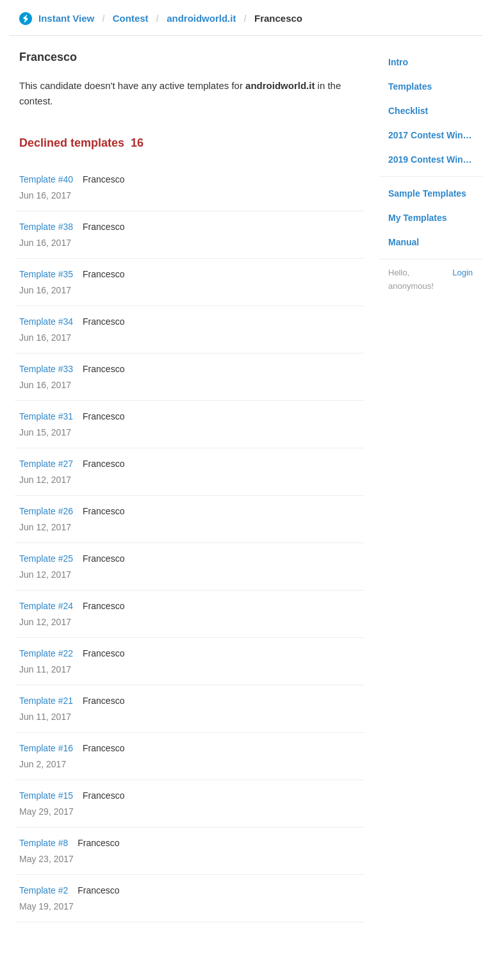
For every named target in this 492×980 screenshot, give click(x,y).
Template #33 (46, 369)
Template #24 (46, 606)
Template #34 (46, 322)
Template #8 (44, 843)
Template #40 (46, 179)
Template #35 (46, 274)
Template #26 (46, 511)
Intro (398, 62)
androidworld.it (201, 18)
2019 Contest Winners (435, 159)
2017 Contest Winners (435, 135)
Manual (404, 242)
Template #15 (46, 796)
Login (463, 273)
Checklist (408, 111)
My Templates (418, 218)
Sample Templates (427, 193)
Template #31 (46, 416)
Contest (131, 18)
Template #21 (46, 701)
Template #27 (46, 464)
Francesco (103, 179)
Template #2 (44, 890)
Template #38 (46, 227)
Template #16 (46, 748)
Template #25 (46, 559)
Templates (410, 86)
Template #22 (46, 653)
